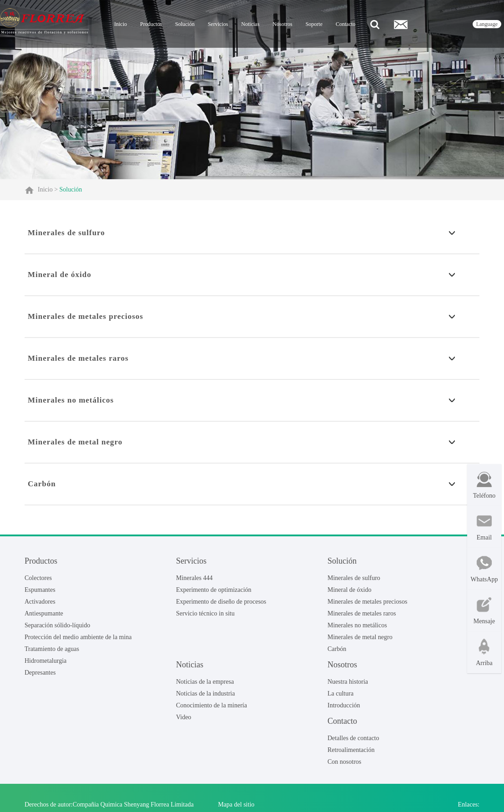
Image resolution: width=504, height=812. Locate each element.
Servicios (218, 24)
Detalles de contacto (353, 738)
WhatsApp (484, 569)
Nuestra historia (348, 682)
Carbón (337, 649)
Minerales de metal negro (360, 637)
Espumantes (40, 590)
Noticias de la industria (205, 693)
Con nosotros (344, 762)
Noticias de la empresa (205, 682)
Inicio (121, 24)
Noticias (250, 24)
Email (484, 527)
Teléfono (484, 485)
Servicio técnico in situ (205, 613)
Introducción (344, 705)
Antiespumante (44, 613)
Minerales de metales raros (362, 613)
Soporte (314, 24)
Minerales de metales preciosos (367, 602)
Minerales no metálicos (357, 625)
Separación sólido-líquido (57, 625)
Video (184, 717)
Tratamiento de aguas (52, 649)
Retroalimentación (351, 750)
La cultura (340, 693)
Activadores (40, 602)
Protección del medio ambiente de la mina (78, 637)
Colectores (38, 578)
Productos (151, 24)
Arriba (484, 653)
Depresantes (40, 673)
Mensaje (484, 611)
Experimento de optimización (214, 590)
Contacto (345, 24)
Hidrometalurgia (45, 661)
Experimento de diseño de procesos (221, 602)
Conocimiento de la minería (212, 705)
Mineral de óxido (349, 590)
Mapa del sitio (236, 804)
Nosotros (282, 24)
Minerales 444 (194, 578)
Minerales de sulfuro (354, 578)
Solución (185, 24)
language (487, 24)
